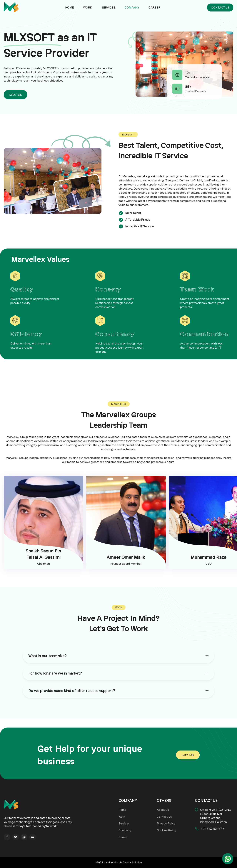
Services (108, 8)
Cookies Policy (166, 830)
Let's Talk (15, 95)
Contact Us (164, 817)
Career (154, 8)
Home (70, 8)
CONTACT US (220, 8)
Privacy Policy (166, 823)
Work (88, 8)
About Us (163, 810)
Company (132, 8)
